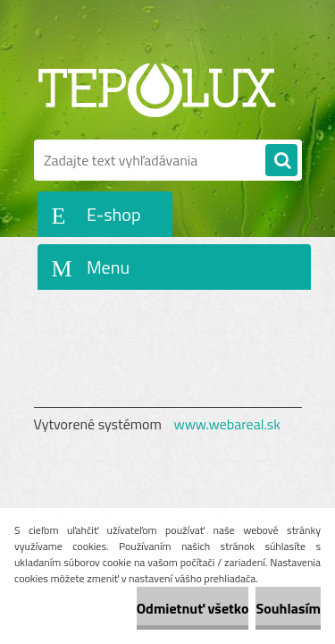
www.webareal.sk (227, 424)
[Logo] (157, 88)
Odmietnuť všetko (193, 608)
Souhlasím (288, 608)
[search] (281, 161)
